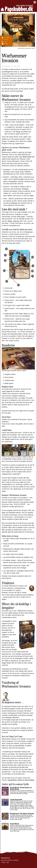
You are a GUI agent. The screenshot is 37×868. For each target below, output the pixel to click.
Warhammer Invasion (26, 48)
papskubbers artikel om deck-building (21, 780)
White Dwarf (27, 157)
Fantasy (6, 44)
